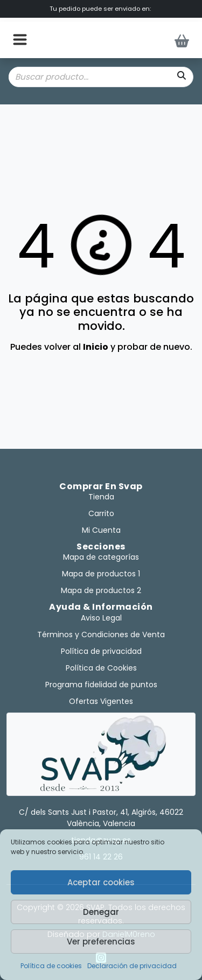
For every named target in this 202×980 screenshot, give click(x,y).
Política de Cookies (101, 668)
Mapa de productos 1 (101, 574)
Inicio (96, 347)
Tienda (101, 497)
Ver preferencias (101, 942)
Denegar (101, 912)
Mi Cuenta (101, 530)
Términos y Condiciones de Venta (101, 634)
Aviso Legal (101, 618)
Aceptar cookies (101, 882)
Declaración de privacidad (132, 966)
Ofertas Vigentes (101, 701)
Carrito (101, 513)
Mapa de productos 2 (101, 590)
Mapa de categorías (101, 557)
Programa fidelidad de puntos (101, 685)
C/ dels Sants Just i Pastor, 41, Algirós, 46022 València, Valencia (101, 818)
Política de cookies (51, 966)
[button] (20, 40)
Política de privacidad (101, 651)
